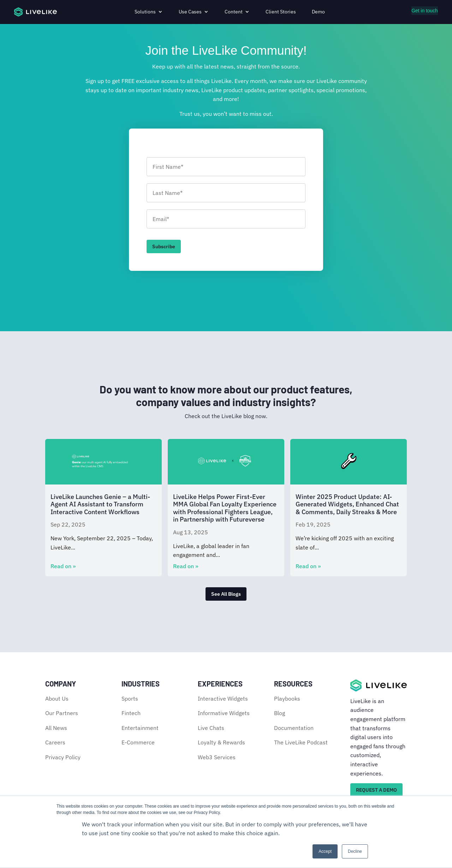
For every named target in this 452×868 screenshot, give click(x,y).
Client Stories (281, 12)
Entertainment (140, 728)
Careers (55, 743)
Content (234, 12)
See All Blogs (226, 594)
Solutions (145, 12)
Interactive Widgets (223, 698)
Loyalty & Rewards (221, 743)
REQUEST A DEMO (376, 790)
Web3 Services (217, 757)
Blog (279, 713)
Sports (130, 698)
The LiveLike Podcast (301, 743)
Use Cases (190, 12)
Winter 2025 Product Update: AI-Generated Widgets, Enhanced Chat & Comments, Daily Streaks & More (347, 504)
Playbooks (287, 698)
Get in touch (425, 11)
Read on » (63, 566)
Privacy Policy (63, 757)
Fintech (131, 713)
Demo (318, 12)
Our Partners (62, 713)
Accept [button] (325, 851)
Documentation (294, 728)
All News (56, 728)
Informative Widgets (224, 713)
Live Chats (211, 728)
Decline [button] (355, 851)
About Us (57, 698)
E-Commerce (138, 743)
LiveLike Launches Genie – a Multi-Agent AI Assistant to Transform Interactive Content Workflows (100, 504)
